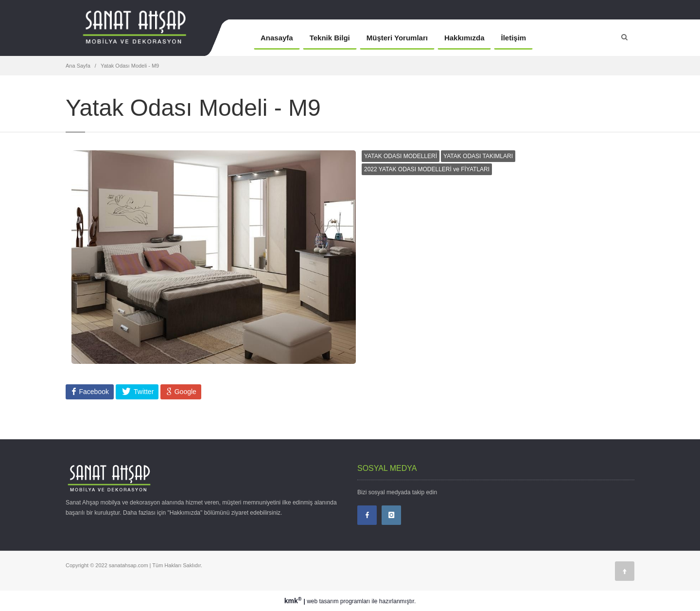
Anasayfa (277, 38)
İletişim (513, 38)
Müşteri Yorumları (397, 38)
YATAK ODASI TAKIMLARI (478, 156)
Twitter (143, 392)
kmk (294, 601)
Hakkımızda (464, 38)
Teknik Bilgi (330, 38)
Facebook (93, 392)
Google (184, 392)
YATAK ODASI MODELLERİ (401, 156)
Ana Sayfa (78, 66)
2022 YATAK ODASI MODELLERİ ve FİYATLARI (427, 169)
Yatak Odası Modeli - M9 (130, 66)
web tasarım (323, 601)
